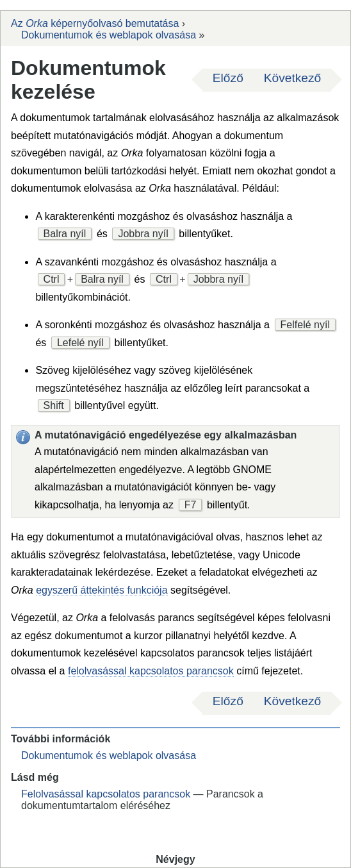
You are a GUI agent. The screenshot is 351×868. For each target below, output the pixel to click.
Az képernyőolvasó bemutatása (95, 23)
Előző (228, 78)
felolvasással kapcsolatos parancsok (151, 671)
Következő (293, 78)
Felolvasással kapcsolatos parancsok (106, 794)
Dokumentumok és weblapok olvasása (109, 35)
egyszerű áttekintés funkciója (102, 590)
